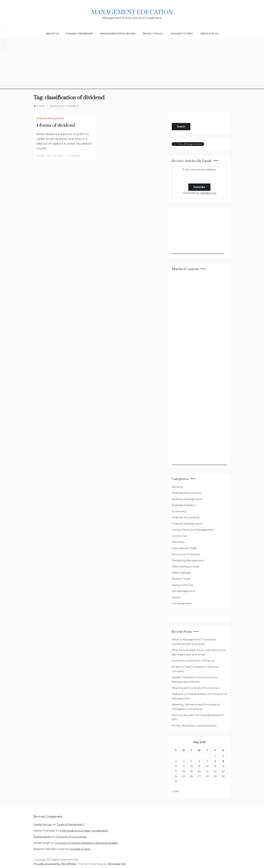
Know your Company (186, 554)
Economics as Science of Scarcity (193, 661)
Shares (176, 597)
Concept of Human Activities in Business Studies (86, 843)
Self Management (184, 591)
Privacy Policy (153, 34)
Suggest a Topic (182, 34)
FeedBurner (208, 193)
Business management (187, 499)
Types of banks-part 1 (71, 824)
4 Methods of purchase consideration (84, 831)
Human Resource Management (193, 530)
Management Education (132, 12)
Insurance (178, 542)
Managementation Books (118, 34)
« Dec (175, 791)
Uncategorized (182, 603)
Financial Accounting (185, 517)
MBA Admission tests (185, 566)
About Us (52, 34)
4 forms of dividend (55, 125)
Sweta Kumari (43, 824)
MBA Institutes (181, 573)
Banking (177, 487)
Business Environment (186, 493)
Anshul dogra (42, 837)
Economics (179, 511)
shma (60, 156)
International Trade (184, 548)
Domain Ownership (79, 34)
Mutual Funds (181, 579)
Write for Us (209, 34)
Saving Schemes (182, 585)
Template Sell (117, 864)
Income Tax (180, 536)
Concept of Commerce (71, 837)
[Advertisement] (132, 65)
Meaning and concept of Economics (196, 688)
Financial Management (50, 118)
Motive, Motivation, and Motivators (194, 726)
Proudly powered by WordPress (55, 864)
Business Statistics (183, 505)
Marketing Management (188, 560)
